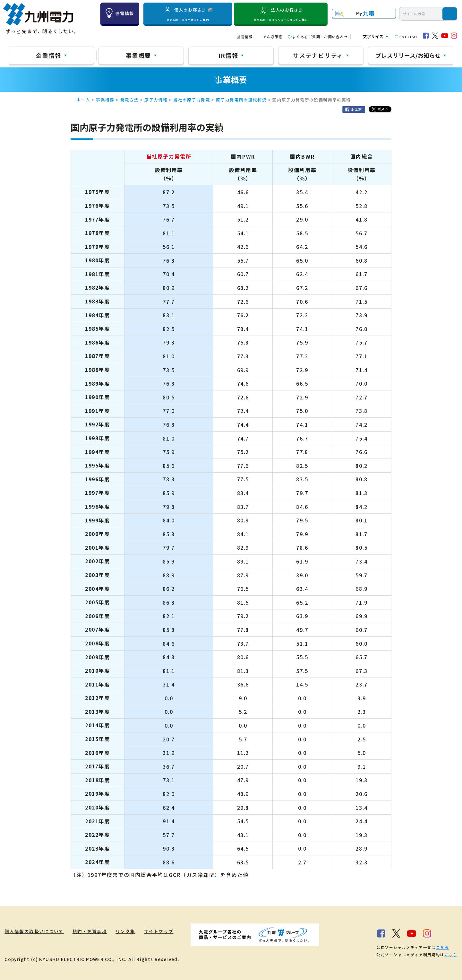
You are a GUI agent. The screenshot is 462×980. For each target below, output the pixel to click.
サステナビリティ (318, 55)
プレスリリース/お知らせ (408, 55)
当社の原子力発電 (192, 100)
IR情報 (228, 55)
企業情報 (49, 55)
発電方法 (129, 100)
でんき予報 (273, 37)
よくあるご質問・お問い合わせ (320, 37)
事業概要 (138, 55)
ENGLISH (408, 37)
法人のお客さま (281, 14)
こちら (442, 947)
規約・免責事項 (90, 931)
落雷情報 (245, 37)
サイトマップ (159, 931)
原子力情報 (156, 100)
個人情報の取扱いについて (34, 931)
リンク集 (126, 931)
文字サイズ (373, 36)
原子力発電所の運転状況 (241, 100)
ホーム (83, 100)
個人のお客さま (188, 14)
